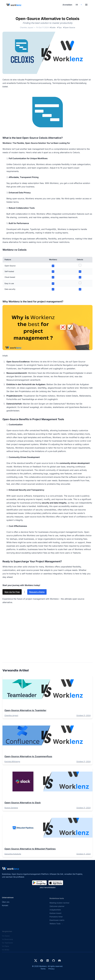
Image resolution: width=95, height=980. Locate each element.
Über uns (6, 904)
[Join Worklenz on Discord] (59, 961)
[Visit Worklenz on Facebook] (42, 961)
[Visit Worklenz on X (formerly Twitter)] (36, 961)
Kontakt (5, 908)
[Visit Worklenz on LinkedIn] (48, 961)
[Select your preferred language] (79, 5)
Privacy (51, 969)
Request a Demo (37, 592)
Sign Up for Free (12, 592)
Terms (43, 969)
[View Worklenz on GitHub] (54, 961)
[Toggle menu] (86, 5)
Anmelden (67, 5)
